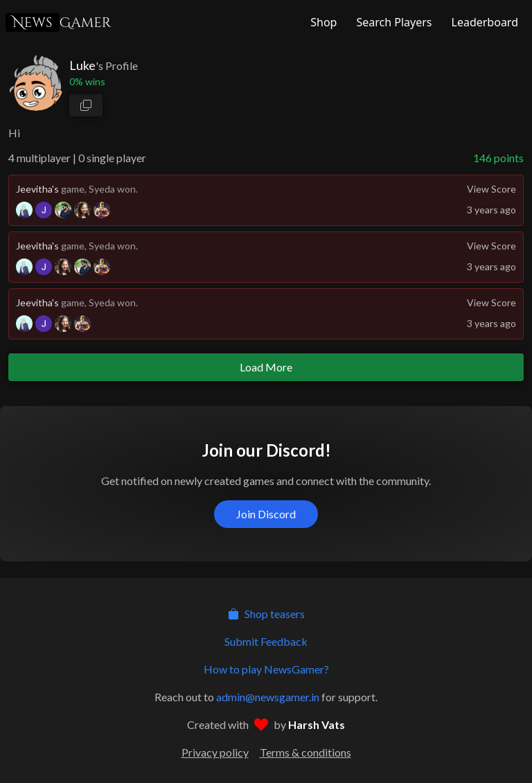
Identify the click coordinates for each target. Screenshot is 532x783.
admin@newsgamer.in (268, 697)
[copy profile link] (86, 105)
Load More (266, 367)
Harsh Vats (317, 724)
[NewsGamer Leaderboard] (484, 22)
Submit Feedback (266, 641)
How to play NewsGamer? (266, 669)
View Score (491, 189)
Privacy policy (215, 752)
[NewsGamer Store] (322, 22)
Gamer (58, 23)
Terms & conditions (305, 752)
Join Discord (266, 514)
